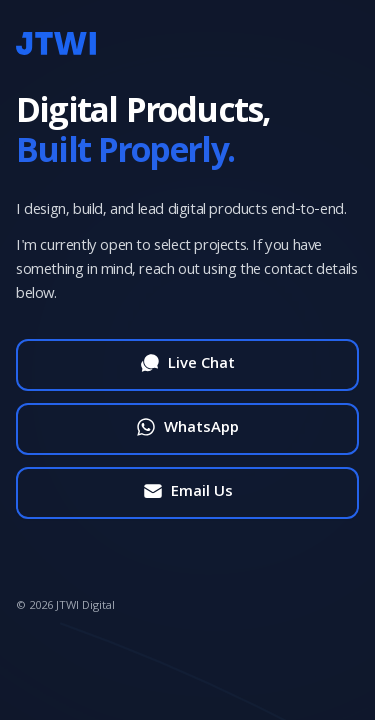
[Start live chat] (187, 365)
